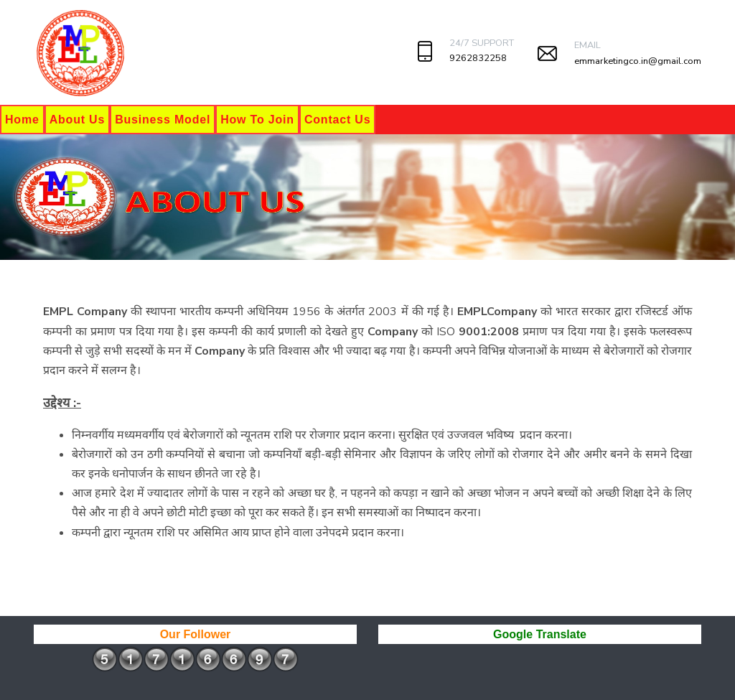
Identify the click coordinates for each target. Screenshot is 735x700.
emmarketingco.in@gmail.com (638, 61)
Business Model (163, 120)
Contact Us (337, 120)
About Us (78, 120)
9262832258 (478, 58)
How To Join (257, 120)
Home (22, 120)
